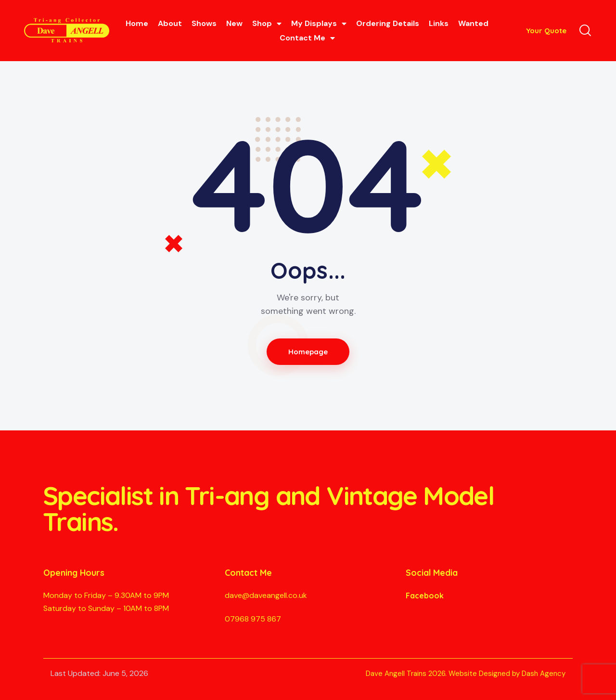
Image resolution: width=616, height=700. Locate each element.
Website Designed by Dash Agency (507, 674)
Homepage (308, 352)
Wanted (473, 23)
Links (439, 23)
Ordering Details (388, 23)
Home (137, 23)
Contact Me (307, 38)
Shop (267, 24)
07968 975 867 (253, 619)
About (170, 23)
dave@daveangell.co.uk (266, 595)
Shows (204, 23)
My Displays (319, 24)
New (234, 23)
